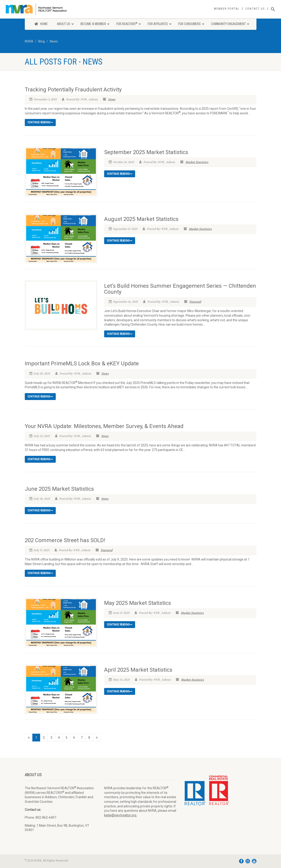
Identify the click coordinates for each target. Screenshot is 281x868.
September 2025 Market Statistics (146, 152)
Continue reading (40, 122)
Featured (195, 302)
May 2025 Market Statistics (138, 603)
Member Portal (227, 9)
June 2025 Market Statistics (59, 489)
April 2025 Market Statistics (138, 670)
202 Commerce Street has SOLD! (65, 540)
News (112, 99)
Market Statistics (197, 162)
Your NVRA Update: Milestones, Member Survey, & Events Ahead (104, 426)
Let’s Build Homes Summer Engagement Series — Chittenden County (180, 289)
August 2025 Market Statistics (141, 219)
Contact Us (255, 9)
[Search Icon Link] (273, 9)
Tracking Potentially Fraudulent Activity (73, 90)
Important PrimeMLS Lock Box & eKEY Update (82, 364)
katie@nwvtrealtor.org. (121, 815)
